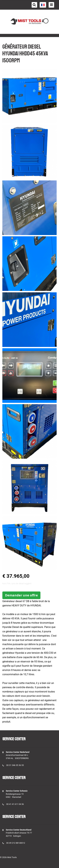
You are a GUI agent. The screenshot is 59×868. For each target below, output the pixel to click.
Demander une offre (21, 595)
